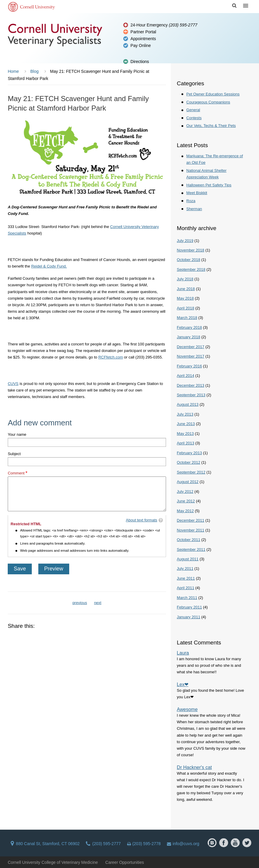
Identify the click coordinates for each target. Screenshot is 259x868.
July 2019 (185, 241)
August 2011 (188, 559)
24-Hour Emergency (164, 25)
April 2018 (185, 308)
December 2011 (191, 520)
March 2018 (187, 318)
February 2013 (189, 453)
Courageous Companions (208, 102)
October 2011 (188, 540)
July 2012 (185, 492)
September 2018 (191, 269)
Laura (183, 653)
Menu (246, 6)
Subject (14, 454)
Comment (16, 473)
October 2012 (188, 462)
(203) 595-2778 (144, 844)
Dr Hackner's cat (194, 767)
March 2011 (187, 598)
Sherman (194, 209)
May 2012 (185, 511)
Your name (17, 434)
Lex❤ (183, 684)
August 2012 (188, 482)
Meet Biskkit (197, 193)
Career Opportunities (125, 862)
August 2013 (188, 404)
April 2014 (185, 376)
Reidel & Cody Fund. (49, 266)
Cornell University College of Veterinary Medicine (53, 862)
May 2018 (185, 298)
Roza (191, 201)
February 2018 (189, 327)
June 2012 (186, 501)
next (98, 603)
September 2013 (191, 395)
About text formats (142, 520)
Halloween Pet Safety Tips (209, 185)
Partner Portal (143, 32)
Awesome (187, 709)
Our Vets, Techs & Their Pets (211, 126)
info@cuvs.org (183, 844)
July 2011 (185, 569)
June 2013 (186, 424)
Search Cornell (234, 6)
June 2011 (186, 578)
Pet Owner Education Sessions (213, 94)
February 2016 (189, 366)
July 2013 (185, 414)
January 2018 (188, 337)
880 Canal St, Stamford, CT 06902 (45, 844)
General (193, 110)
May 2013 (185, 434)
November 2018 (191, 250)
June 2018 (186, 289)
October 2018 (188, 260)
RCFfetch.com (111, 357)
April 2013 (185, 443)
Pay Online (140, 45)
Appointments (143, 39)
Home (13, 71)
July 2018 (185, 279)
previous (80, 603)
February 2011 (189, 607)
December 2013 (191, 385)
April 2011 (185, 588)
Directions (140, 62)
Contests (194, 118)
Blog (34, 71)
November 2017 (191, 356)
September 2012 (191, 472)
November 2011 (191, 530)
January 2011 (188, 617)
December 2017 (191, 347)
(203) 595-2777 (103, 844)
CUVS (13, 384)
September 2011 (191, 549)
